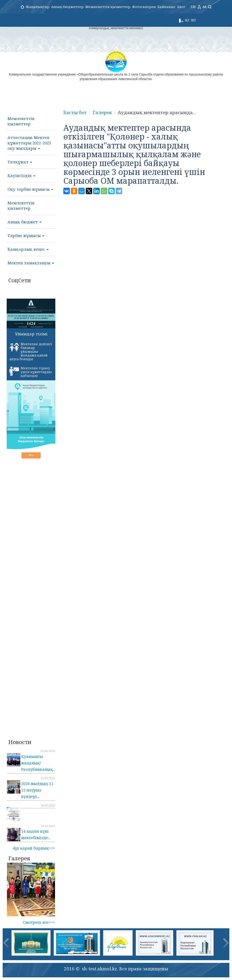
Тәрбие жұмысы (26, 235)
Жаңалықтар (38, 7)
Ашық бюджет (24, 222)
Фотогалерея (144, 7)
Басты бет (75, 112)
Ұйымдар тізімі (31, 334)
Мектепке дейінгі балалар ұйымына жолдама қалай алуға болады (31, 352)
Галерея (102, 112)
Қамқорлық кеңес (28, 249)
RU (193, 20)
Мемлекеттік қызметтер (108, 7)
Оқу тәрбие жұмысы (30, 189)
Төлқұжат (20, 162)
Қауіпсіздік (21, 175)
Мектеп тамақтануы (31, 263)
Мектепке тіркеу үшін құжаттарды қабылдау (31, 372)
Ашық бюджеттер (67, 7)
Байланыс (167, 7)
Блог (181, 7)
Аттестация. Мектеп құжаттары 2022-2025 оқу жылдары (29, 143)
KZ (187, 20)
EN (193, 7)
